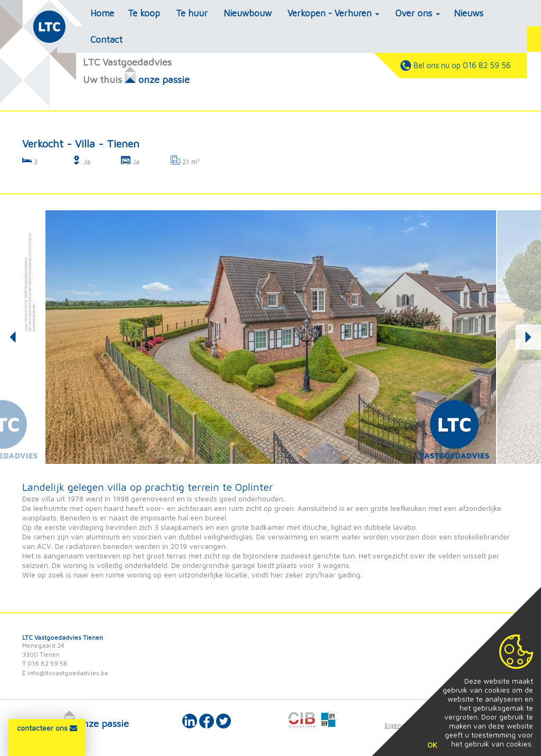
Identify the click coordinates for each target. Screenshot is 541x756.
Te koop (144, 13)
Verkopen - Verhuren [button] (333, 13)
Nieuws (469, 13)
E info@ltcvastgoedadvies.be (65, 673)
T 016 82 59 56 (45, 663)
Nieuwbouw (248, 13)
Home (102, 13)
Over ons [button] (418, 13)
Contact (106, 40)
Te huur (192, 13)
